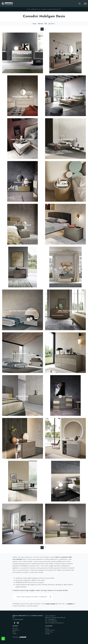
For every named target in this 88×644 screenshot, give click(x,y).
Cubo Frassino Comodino (23, 139)
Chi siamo (15, 628)
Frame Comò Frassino (23, 97)
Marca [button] (35, 24)
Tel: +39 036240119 (50, 619)
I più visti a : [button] (52, 24)
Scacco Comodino (23, 182)
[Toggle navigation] (85, 4)
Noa (65, 225)
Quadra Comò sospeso (23, 525)
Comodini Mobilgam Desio (54, 9)
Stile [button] (46, 24)
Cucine (47, 628)
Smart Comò (23, 439)
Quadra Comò (65, 268)
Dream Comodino (65, 482)
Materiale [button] (40, 24)
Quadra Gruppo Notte (23, 354)
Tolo (65, 182)
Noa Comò (65, 354)
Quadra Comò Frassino (65, 54)
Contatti (15, 634)
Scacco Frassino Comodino (23, 268)
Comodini (44, 9)
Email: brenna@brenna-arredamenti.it (55, 623)
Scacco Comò (65, 396)
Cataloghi (48, 634)
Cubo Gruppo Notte (65, 525)
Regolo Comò (23, 396)
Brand (14, 632)
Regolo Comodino (23, 225)
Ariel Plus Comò (65, 311)
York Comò (23, 482)
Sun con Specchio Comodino (23, 311)
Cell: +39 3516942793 (51, 621)
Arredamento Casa (36, 9)
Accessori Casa (49, 632)
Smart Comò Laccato (65, 439)
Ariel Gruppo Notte (65, 97)
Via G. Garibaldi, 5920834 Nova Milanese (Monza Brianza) (55, 617)
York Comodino (65, 139)
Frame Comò (23, 54)
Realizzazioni (16, 630)
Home (28, 9)
